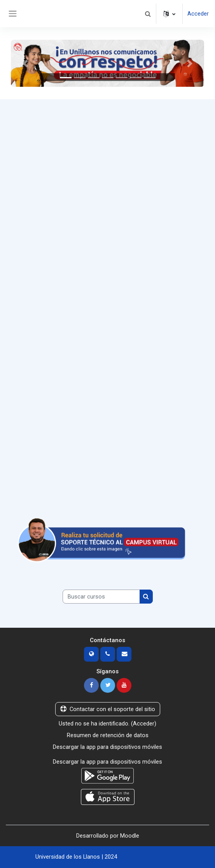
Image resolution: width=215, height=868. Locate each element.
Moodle (130, 836)
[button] (148, 14)
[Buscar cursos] (101, 597)
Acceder (198, 14)
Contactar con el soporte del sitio (108, 709)
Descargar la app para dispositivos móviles (107, 747)
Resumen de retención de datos (108, 735)
